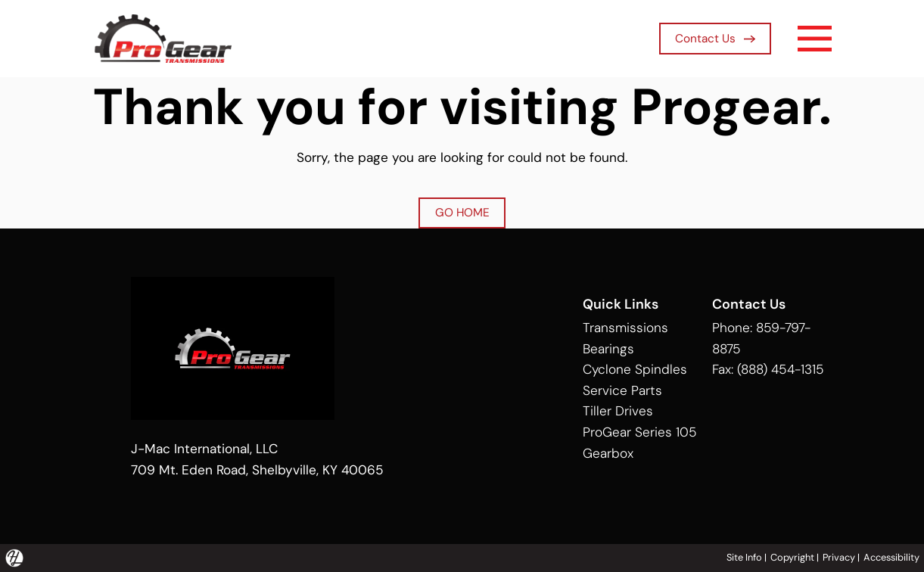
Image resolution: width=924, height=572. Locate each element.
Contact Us (715, 39)
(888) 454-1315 (781, 369)
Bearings (608, 349)
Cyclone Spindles (635, 369)
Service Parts (622, 390)
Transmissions (625, 328)
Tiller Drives (618, 411)
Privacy (839, 557)
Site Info (744, 557)
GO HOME (462, 213)
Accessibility (891, 557)
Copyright (792, 557)
